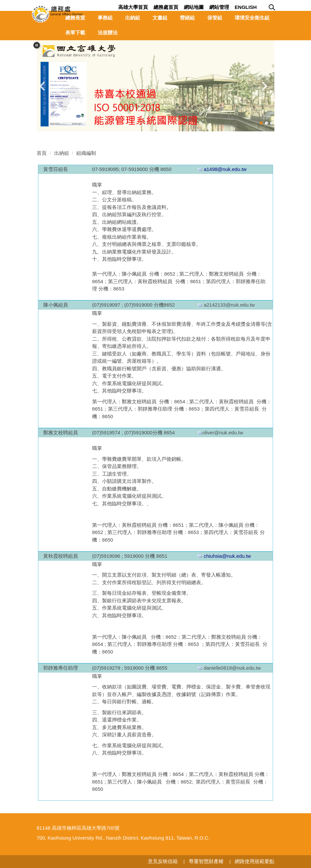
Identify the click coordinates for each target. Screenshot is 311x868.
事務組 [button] (105, 18)
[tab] (261, 123)
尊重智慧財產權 (206, 861)
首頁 (42, 153)
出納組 (62, 153)
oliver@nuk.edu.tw (223, 433)
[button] (37, 45)
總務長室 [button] (75, 18)
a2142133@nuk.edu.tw (229, 305)
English (246, 7)
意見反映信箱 (163, 861)
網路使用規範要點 (255, 861)
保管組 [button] (215, 18)
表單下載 (75, 33)
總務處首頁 (166, 7)
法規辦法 (108, 33)
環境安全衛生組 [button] (252, 18)
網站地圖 (194, 7)
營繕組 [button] (187, 18)
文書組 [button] (160, 18)
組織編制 (86, 153)
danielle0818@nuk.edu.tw (232, 668)
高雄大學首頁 (133, 7)
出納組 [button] (133, 18)
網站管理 (219, 7)
